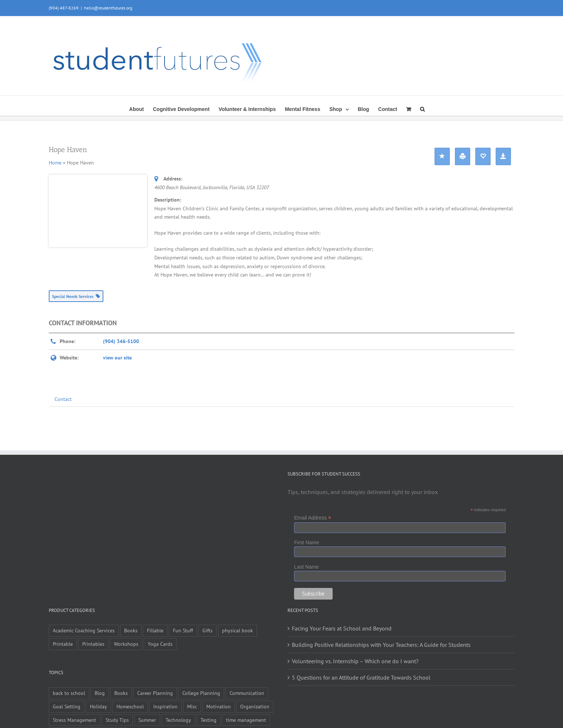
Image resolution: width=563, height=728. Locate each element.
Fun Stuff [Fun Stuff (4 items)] (183, 630)
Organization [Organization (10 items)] (255, 706)
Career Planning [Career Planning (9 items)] (155, 693)
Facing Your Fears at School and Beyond (342, 628)
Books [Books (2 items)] (121, 693)
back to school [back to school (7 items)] (69, 693)
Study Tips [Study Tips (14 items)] (117, 720)
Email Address (313, 518)
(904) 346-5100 (121, 341)
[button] (422, 108)
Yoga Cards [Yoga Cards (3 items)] (160, 644)
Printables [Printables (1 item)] (93, 644)
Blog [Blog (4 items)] (100, 693)
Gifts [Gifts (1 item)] (207, 630)
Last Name (306, 567)
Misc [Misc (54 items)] (192, 706)
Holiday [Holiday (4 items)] (98, 706)
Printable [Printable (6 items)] (63, 644)
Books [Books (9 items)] (131, 630)
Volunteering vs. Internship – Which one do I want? (355, 661)
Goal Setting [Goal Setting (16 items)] (67, 706)
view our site (117, 358)
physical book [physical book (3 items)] (237, 630)
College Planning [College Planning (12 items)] (201, 693)
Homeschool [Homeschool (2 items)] (130, 706)
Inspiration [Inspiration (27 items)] (165, 706)
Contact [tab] (63, 399)
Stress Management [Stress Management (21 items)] (74, 720)
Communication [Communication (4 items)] (247, 693)
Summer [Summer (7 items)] (147, 720)
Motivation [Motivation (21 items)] (219, 706)
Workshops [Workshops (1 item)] (126, 644)
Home (55, 163)
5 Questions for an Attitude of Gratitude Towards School (361, 677)
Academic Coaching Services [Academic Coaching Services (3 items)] (84, 630)
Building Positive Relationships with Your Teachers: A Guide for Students (381, 645)
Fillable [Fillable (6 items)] (155, 630)
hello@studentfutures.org (108, 8)
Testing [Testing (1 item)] (209, 720)
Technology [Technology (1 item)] (178, 720)
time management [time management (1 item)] (246, 720)
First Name (306, 542)
